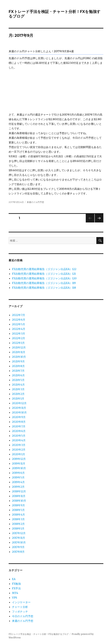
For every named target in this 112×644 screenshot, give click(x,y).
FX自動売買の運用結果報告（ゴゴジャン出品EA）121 (44, 274)
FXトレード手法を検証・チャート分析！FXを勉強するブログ (39, 634)
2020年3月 (19, 445)
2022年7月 (19, 315)
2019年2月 (18, 487)
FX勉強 (16, 584)
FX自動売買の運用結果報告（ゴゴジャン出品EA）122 (44, 269)
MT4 (15, 593)
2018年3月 (18, 519)
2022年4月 (19, 329)
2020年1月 (19, 454)
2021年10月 (19, 357)
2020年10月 (19, 412)
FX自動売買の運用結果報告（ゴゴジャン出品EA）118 (44, 288)
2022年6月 (19, 320)
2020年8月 (19, 422)
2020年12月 (19, 403)
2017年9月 (18, 547)
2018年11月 (19, 496)
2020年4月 (19, 440)
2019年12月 (19, 459)
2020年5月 (19, 436)
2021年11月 (19, 352)
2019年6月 (18, 473)
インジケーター (21, 602)
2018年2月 (18, 524)
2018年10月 (19, 501)
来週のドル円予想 (35, 202)
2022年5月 (19, 324)
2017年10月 (19, 542)
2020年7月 (19, 426)
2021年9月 (18, 361)
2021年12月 (19, 347)
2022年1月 (18, 343)
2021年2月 (18, 394)
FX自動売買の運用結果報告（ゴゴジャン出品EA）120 (44, 278)
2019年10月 (19, 468)
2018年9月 (18, 505)
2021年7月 (18, 371)
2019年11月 (19, 463)
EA (14, 579)
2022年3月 (19, 334)
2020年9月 (19, 417)
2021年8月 (18, 366)
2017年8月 (18, 552)
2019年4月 (18, 482)
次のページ (98, 222)
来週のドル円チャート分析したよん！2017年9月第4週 (41, 51)
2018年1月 (18, 528)
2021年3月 (18, 389)
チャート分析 (20, 607)
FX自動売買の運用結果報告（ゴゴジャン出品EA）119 (44, 283)
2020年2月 (19, 450)
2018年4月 (18, 515)
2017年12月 (19, 533)
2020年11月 (19, 408)
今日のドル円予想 (23, 616)
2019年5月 (18, 477)
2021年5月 (18, 380)
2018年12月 (19, 491)
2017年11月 (19, 538)
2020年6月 (19, 431)
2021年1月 (18, 399)
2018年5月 (18, 510)
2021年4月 (18, 385)
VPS (14, 598)
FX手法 (16, 588)
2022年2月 (19, 338)
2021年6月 (18, 375)
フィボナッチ (20, 612)
